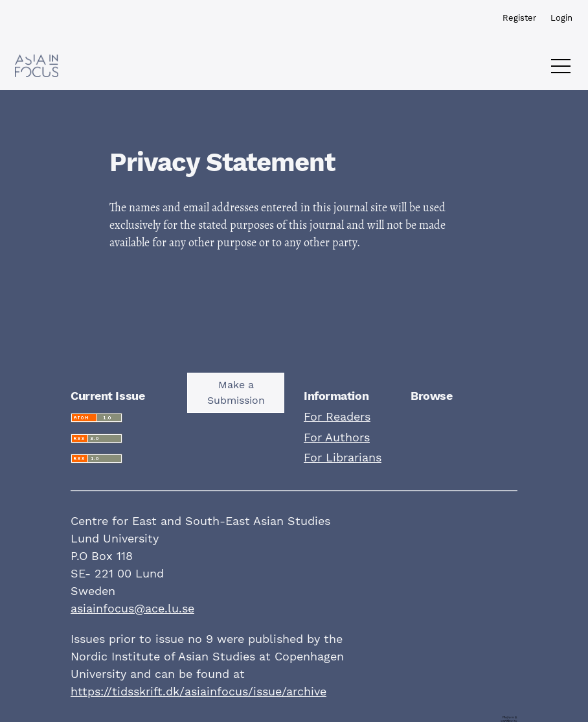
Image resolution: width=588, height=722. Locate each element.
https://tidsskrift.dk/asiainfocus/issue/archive (198, 691)
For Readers (337, 416)
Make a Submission (236, 392)
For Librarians (343, 457)
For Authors (337, 437)
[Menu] (561, 69)
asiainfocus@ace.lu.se (132, 608)
